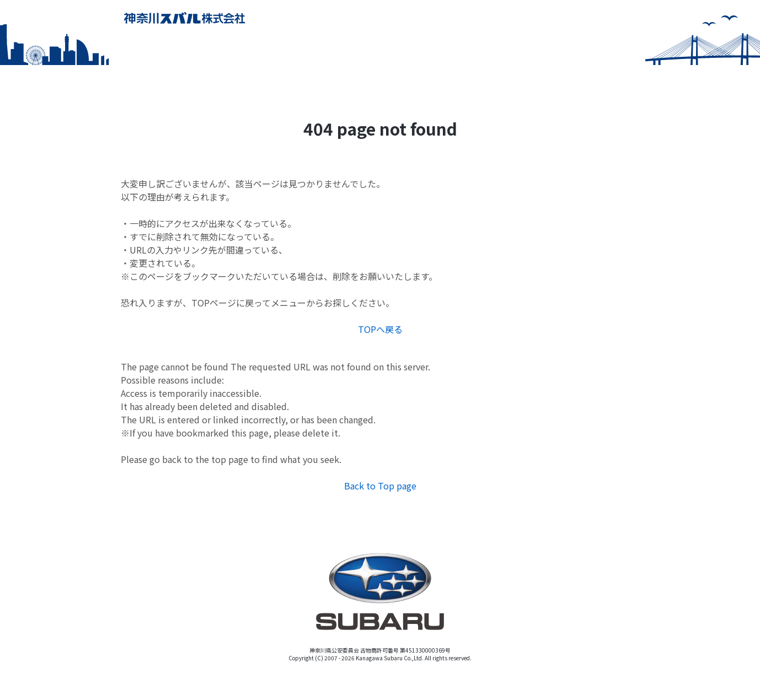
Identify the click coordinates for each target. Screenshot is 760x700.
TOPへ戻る (380, 329)
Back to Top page (380, 486)
